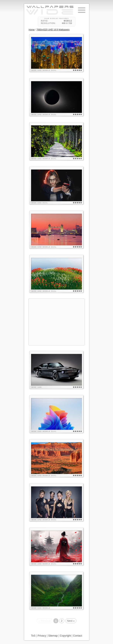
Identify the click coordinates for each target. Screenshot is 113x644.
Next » (71, 621)
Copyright (65, 636)
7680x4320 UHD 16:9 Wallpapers (53, 30)
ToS (33, 636)
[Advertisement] (57, 322)
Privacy (42, 636)
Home (32, 30)
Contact (78, 636)
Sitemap (53, 636)
